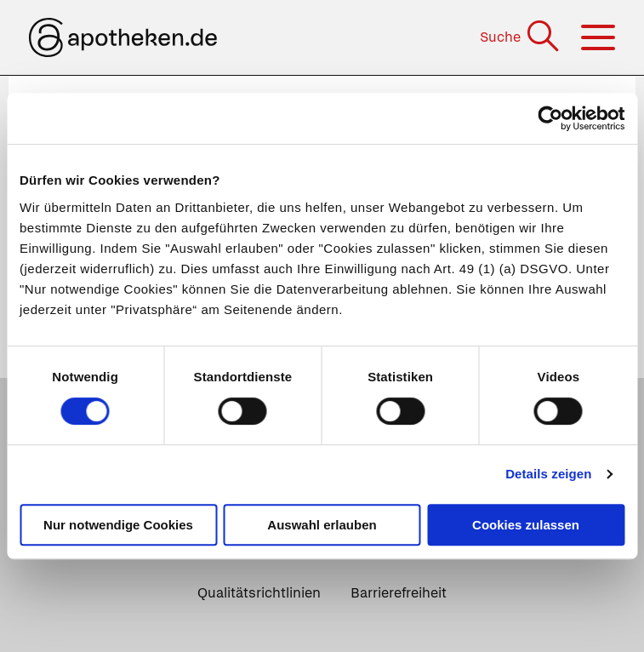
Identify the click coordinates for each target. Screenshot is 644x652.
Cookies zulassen (526, 525)
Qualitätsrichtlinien (259, 593)
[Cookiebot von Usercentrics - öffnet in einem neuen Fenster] (550, 118)
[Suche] (521, 37)
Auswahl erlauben (322, 525)
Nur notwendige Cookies (118, 525)
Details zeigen (548, 474)
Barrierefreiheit (399, 593)
